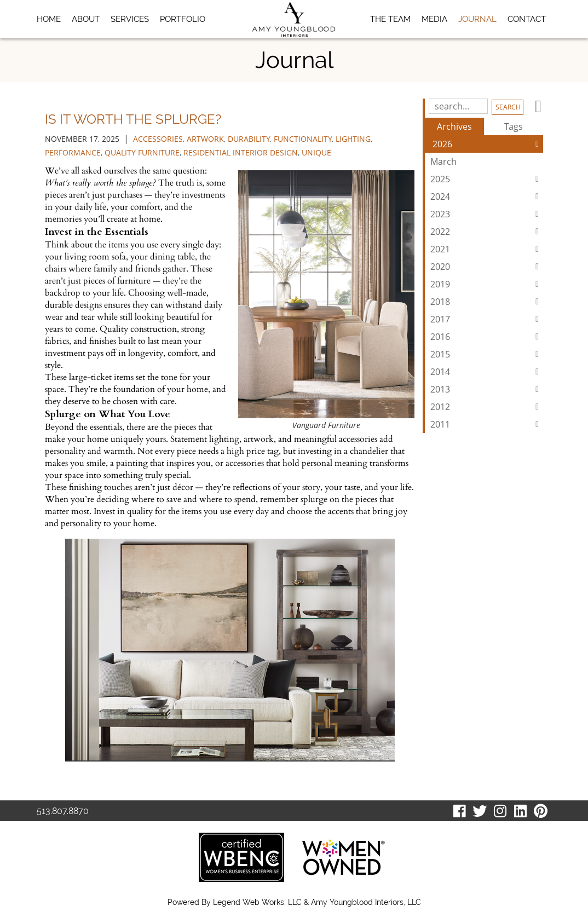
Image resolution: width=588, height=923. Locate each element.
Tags (514, 126)
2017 (487, 319)
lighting (353, 139)
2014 (487, 372)
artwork (205, 139)
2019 (487, 284)
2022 (487, 232)
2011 (487, 424)
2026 (488, 144)
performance (73, 152)
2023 (487, 214)
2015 (487, 354)
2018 (487, 302)
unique (316, 152)
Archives (454, 126)
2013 (487, 389)
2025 (487, 179)
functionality (303, 139)
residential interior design (241, 152)
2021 (487, 249)
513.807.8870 (63, 811)
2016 (487, 337)
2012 (487, 407)
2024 (487, 197)
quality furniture (142, 152)
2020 (487, 267)
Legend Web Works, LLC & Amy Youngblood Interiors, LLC (317, 902)
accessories (158, 139)
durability (249, 139)
